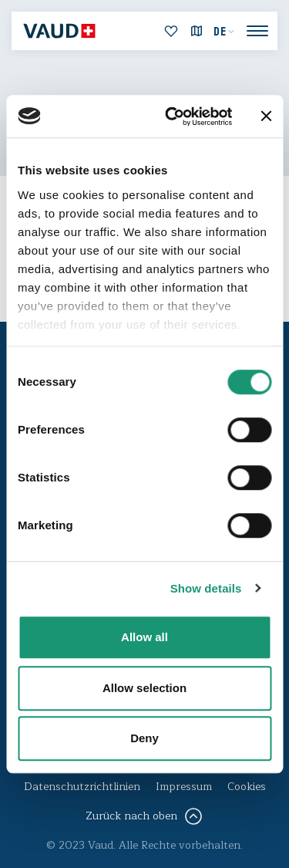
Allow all (144, 637)
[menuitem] (224, 32)
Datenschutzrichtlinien (82, 787)
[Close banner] (266, 117)
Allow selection (144, 688)
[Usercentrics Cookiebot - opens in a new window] (172, 117)
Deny (144, 738)
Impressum (184, 787)
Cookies (247, 787)
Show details (206, 588)
